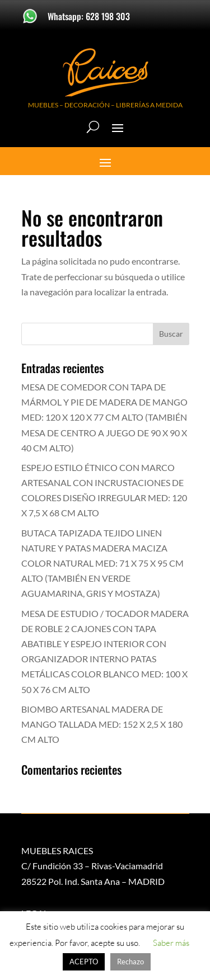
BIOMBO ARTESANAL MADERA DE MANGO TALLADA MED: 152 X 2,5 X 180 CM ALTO (102, 724)
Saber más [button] (171, 943)
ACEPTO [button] (84, 962)
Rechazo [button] (130, 962)
